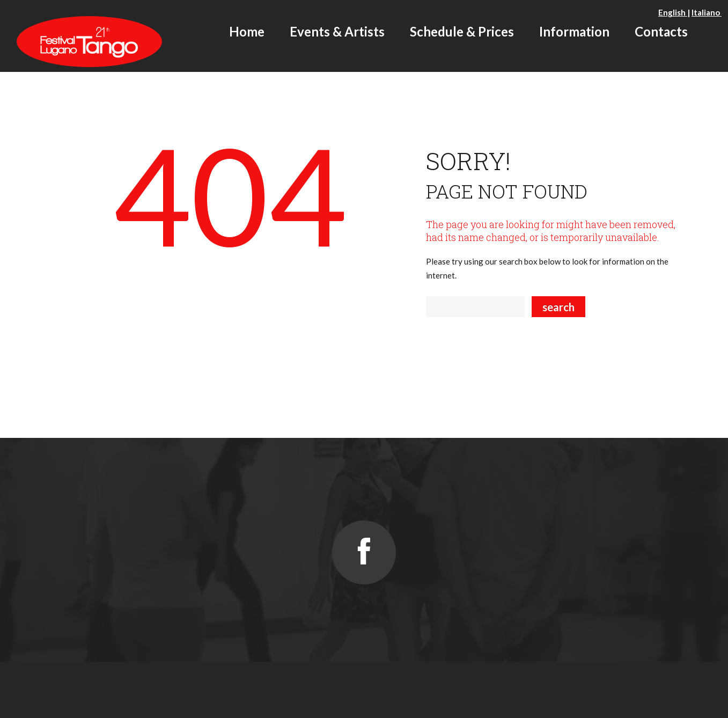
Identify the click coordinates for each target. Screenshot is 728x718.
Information (574, 31)
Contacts (661, 31)
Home (247, 31)
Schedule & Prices (462, 31)
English (673, 12)
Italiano (707, 12)
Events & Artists (337, 31)
